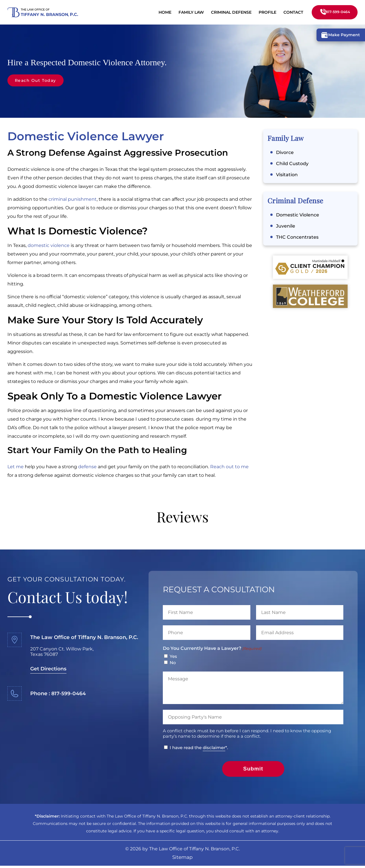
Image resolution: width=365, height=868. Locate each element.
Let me (16, 467)
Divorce (285, 153)
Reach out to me (229, 467)
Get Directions (49, 669)
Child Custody (292, 164)
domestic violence (49, 246)
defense (87, 467)
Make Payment (339, 35)
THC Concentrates (297, 238)
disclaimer (214, 748)
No (173, 663)
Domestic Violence (298, 215)
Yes (173, 657)
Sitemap (182, 859)
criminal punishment (73, 200)
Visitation (287, 175)
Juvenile (286, 227)
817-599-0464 (333, 12)
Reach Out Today (38, 81)
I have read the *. (199, 748)
